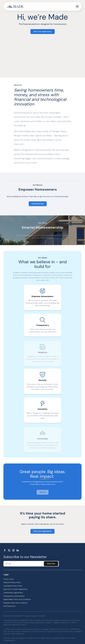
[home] (15, 6)
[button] (77, 6)
